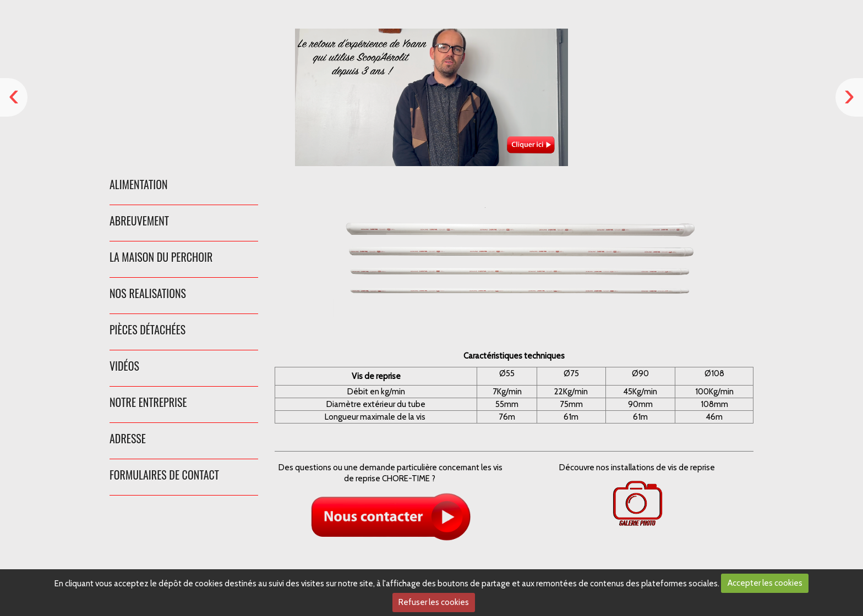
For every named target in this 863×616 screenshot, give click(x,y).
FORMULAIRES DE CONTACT (164, 475)
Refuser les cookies (434, 602)
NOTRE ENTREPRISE (148, 402)
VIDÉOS (124, 366)
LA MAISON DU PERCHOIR (161, 257)
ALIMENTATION (139, 184)
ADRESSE (128, 438)
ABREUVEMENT (139, 221)
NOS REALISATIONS (148, 293)
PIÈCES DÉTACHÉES (148, 329)
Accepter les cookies (765, 583)
